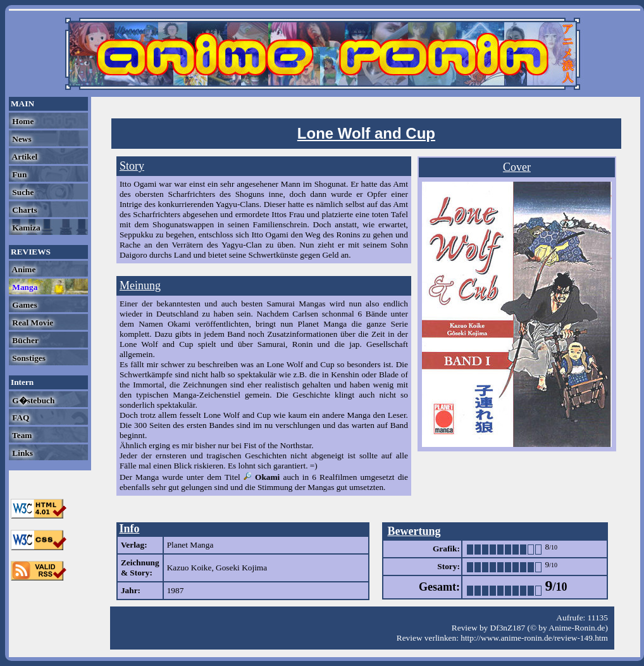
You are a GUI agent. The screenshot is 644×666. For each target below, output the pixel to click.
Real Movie (32, 323)
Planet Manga (190, 545)
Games (24, 305)
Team (21, 435)
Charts (24, 210)
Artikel (24, 157)
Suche (22, 192)
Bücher (24, 340)
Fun (18, 174)
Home (22, 121)
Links (22, 453)
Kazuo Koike (189, 568)
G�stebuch (32, 400)
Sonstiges (28, 358)
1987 (176, 590)
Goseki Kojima (241, 568)
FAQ (20, 418)
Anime (23, 269)
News (21, 139)
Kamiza (25, 228)
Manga (24, 287)
